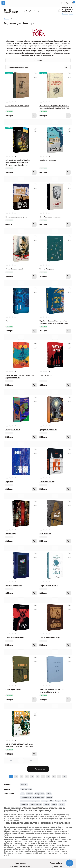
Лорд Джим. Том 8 (13, 430)
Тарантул (9, 482)
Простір (62, 805)
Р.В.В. (64, 801)
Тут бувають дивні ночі (48, 430)
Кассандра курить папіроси (16, 217)
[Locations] (62, 3)
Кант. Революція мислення (50, 217)
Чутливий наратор (47, 269)
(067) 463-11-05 (67, 12)
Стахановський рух (47, 482)
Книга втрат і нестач (13, 690)
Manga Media (40, 794)
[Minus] (11, 122)
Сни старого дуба (36, 805)
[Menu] (3, 3)
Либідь (49, 794)
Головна (6, 19)
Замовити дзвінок (67, 14)
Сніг (7, 321)
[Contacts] (67, 3)
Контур (58, 801)
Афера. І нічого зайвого (15, 638)
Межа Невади (11, 534)
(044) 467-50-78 (68, 10)
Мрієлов (49, 797)
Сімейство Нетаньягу (48, 160)
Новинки (24, 785)
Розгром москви (46, 375)
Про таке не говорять (14, 586)
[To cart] (34, 116)
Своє (22, 794)
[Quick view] (35, 74)
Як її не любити (45, 534)
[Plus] (31, 122)
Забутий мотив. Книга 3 (49, 586)
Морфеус (45, 801)
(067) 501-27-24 (67, 8)
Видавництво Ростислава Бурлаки (32, 797)
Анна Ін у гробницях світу (49, 638)
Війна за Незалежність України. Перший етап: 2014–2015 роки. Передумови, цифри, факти (18, 163)
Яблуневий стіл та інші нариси (17, 106)
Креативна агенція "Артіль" (30, 801)
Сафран (47, 805)
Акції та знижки (26, 789)
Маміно (54, 805)
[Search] (24, 11)
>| (65, 776)
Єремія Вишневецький (14, 269)
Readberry (24, 805)
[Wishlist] (35, 78)
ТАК (52, 801)
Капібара (30, 794)
